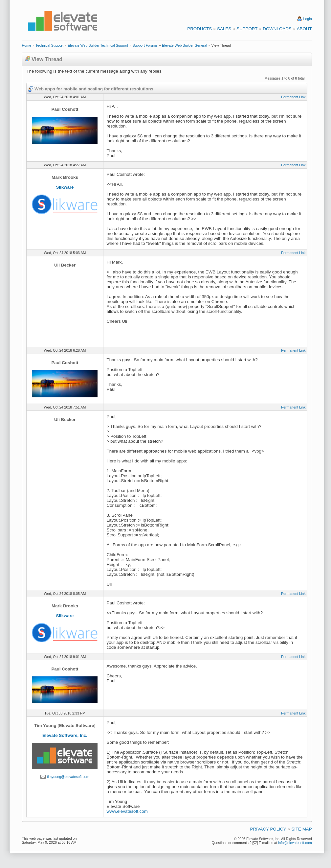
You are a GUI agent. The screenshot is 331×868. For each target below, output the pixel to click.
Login (308, 19)
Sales (224, 29)
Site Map (301, 829)
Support (247, 29)
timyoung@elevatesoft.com (68, 777)
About (304, 29)
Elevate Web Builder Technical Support (98, 45)
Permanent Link (293, 97)
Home (26, 45)
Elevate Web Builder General (184, 45)
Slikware (65, 187)
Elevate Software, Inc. (65, 735)
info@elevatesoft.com (295, 843)
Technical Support (49, 45)
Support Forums (145, 45)
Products (199, 29)
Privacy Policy (268, 829)
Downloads (277, 29)
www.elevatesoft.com (127, 811)
